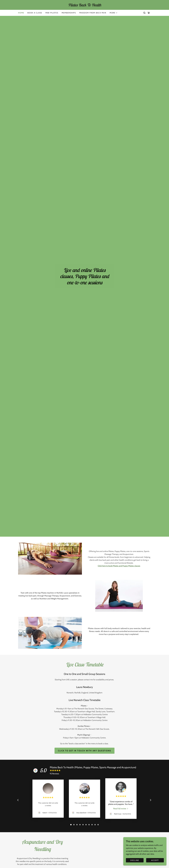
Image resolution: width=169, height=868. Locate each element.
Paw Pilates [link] (52, 13)
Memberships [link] (69, 13)
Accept (155, 860)
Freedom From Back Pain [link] (93, 13)
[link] (84, 6)
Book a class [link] (35, 13)
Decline (135, 860)
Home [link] (21, 13)
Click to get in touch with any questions (84, 751)
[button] (114, 13)
